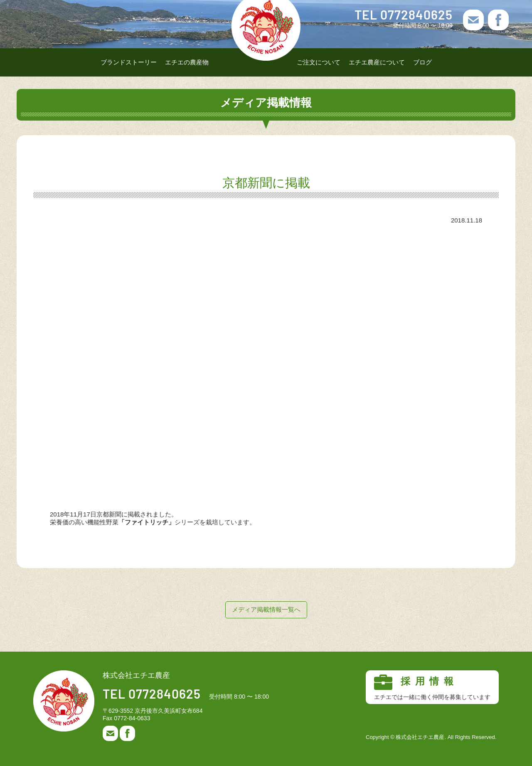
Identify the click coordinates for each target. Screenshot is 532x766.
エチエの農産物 (187, 62)
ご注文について (319, 62)
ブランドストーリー (129, 62)
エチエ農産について (377, 62)
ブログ (422, 62)
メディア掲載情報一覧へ (266, 609)
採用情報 (432, 687)
